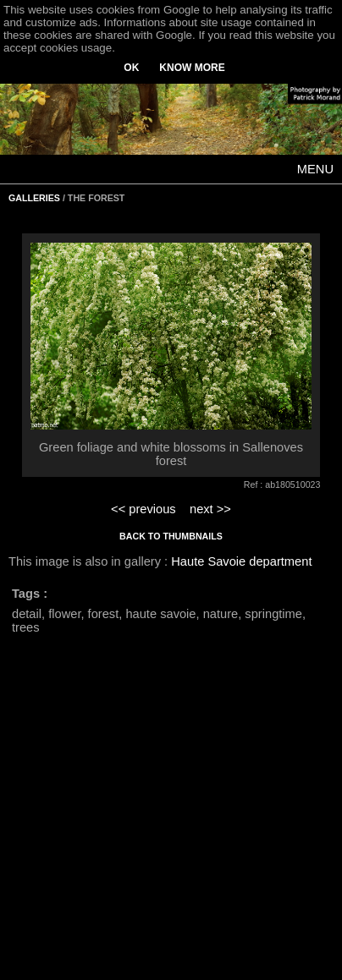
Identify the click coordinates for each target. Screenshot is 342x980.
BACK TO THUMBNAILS (171, 536)
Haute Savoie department (241, 561)
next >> (210, 509)
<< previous (143, 509)
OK (131, 68)
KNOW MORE (192, 68)
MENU (315, 169)
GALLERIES (34, 198)
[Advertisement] (159, 816)
